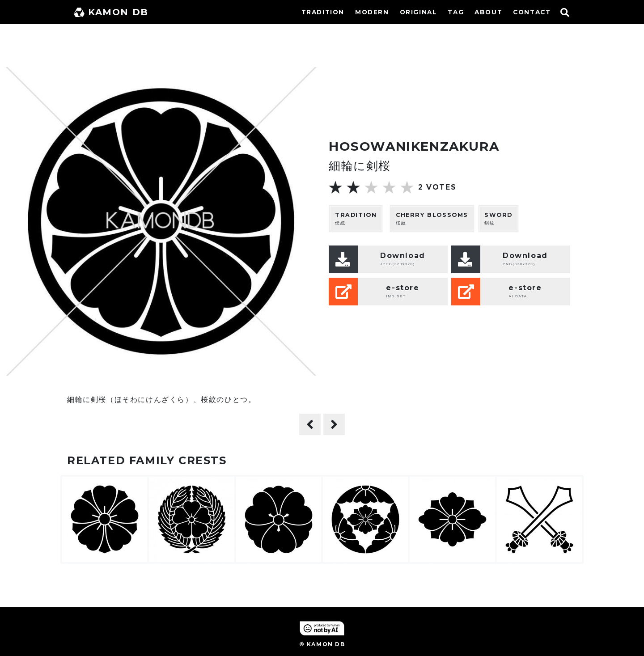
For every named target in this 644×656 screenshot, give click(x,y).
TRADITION (323, 12)
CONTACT (532, 12)
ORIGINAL (419, 12)
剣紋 (498, 218)
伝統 (356, 218)
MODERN (372, 12)
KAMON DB (111, 12)
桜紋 (432, 218)
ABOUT (488, 12)
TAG (456, 12)
